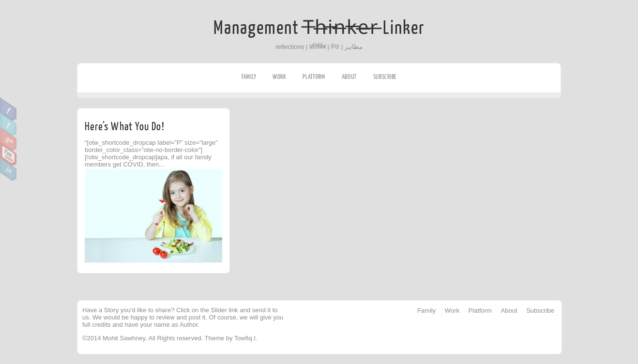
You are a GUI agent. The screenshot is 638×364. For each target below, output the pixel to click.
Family (249, 77)
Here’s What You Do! (125, 127)
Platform (314, 77)
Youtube (8, 154)
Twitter (8, 124)
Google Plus (8, 139)
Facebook (8, 109)
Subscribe (385, 77)
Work (280, 77)
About (349, 77)
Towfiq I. (246, 338)
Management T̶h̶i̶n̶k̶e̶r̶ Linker (319, 28)
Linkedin (8, 169)
